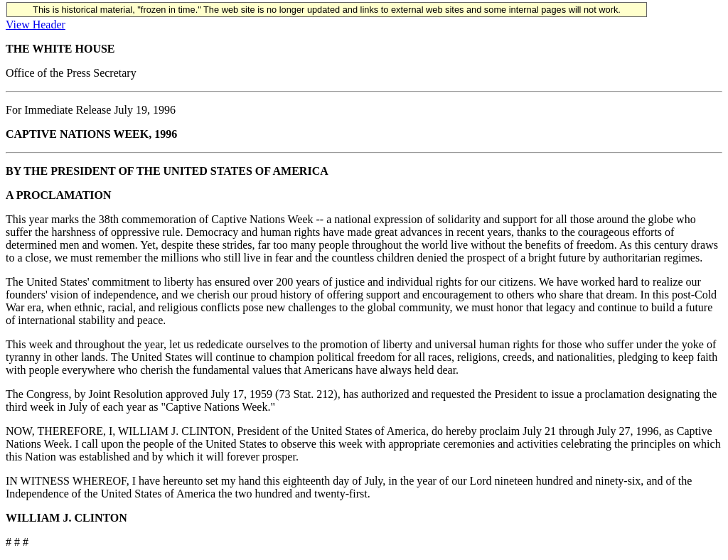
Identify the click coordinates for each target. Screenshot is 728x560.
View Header (36, 25)
